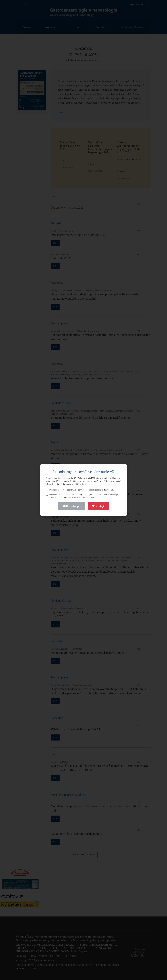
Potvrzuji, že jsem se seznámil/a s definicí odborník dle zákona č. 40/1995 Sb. (80, 490)
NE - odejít (98, 506)
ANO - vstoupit (71, 506)
